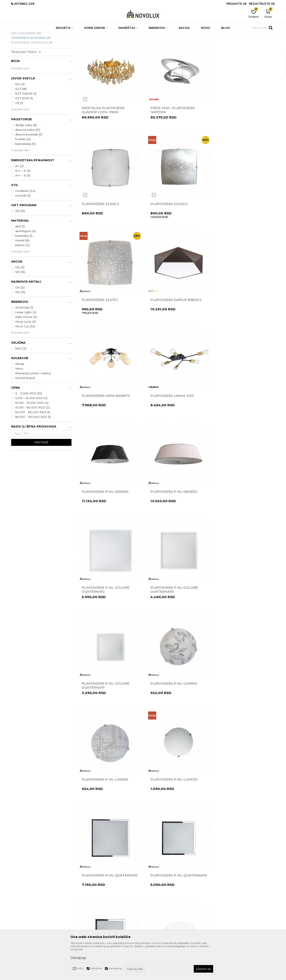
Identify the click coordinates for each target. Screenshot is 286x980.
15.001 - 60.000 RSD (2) (32, 440)
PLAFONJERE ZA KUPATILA (32, 75)
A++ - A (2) (23, 203)
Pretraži (41, 475)
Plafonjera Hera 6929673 (106, 328)
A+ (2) (19, 198)
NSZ (21, 381)
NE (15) (20, 243)
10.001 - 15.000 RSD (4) (32, 435)
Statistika (96, 968)
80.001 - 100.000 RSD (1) (33, 449)
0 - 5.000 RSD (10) (29, 426)
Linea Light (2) (26, 345)
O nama (84, 868)
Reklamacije (153, 881)
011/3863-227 (20, 884)
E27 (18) (21, 121)
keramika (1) (24, 268)
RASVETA (51, 35)
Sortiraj (178, 42)
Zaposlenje (85, 887)
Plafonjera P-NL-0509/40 (239, 328)
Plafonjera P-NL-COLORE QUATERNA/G (173, 424)
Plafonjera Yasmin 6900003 (242, 705)
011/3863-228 (38, 884)
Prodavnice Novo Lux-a (93, 881)
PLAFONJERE (70, 35)
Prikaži (224, 42)
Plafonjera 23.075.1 (167, 233)
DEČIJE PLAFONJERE (28, 56)
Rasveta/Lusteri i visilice (33, 406)
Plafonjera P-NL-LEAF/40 (172, 516)
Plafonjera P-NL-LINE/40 (239, 516)
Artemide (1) (24, 340)
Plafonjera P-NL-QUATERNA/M (232, 613)
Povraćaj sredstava (157, 893)
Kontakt (83, 874)
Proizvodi (35, 35)
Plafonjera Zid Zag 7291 (105, 799)
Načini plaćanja (155, 899)
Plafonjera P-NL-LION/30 (105, 611)
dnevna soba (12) (28, 162)
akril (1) (20, 259)
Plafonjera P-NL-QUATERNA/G (165, 613)
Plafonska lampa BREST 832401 (239, 801)
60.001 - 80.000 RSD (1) (33, 444)
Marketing (115, 968)
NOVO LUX (19, 35)
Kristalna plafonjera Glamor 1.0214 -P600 (103, 141)
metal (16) (22, 273)
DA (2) (20, 320)
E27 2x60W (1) (26, 126)
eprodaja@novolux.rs (25, 890)
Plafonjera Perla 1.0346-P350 (172, 707)
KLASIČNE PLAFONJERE (29, 61)
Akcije (20, 396)
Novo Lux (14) (25, 359)
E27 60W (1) (24, 131)
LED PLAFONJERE (26, 66)
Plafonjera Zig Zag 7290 (172, 799)
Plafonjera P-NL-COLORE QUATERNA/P (106, 518)
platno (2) (22, 277)
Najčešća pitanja (156, 924)
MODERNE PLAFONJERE (31, 70)
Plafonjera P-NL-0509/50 (105, 422)
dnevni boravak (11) (29, 167)
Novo (19, 401)
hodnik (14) (23, 171)
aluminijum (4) (25, 263)
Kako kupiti (153, 906)
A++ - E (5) (23, 208)
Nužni (80, 968)
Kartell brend (25, 410)
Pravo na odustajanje (159, 887)
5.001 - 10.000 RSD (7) (31, 430)
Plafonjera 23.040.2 (234, 139)
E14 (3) (20, 116)
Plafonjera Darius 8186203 (241, 233)
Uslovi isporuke (155, 912)
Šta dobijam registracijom (162, 918)
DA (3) (20, 300)
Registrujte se (262, 4)
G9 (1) (19, 135)
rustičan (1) (23, 228)
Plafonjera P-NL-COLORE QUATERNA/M (240, 424)
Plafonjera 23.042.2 (100, 233)
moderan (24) (25, 223)
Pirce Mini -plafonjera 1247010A (171, 141)
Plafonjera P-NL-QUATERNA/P (98, 707)
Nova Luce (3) (25, 354)
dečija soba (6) (26, 157)
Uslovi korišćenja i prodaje (162, 868)
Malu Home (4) (26, 349)
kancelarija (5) (25, 176)
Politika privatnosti (158, 874)
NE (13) (20, 324)
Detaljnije (78, 958)
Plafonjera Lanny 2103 (171, 328)
